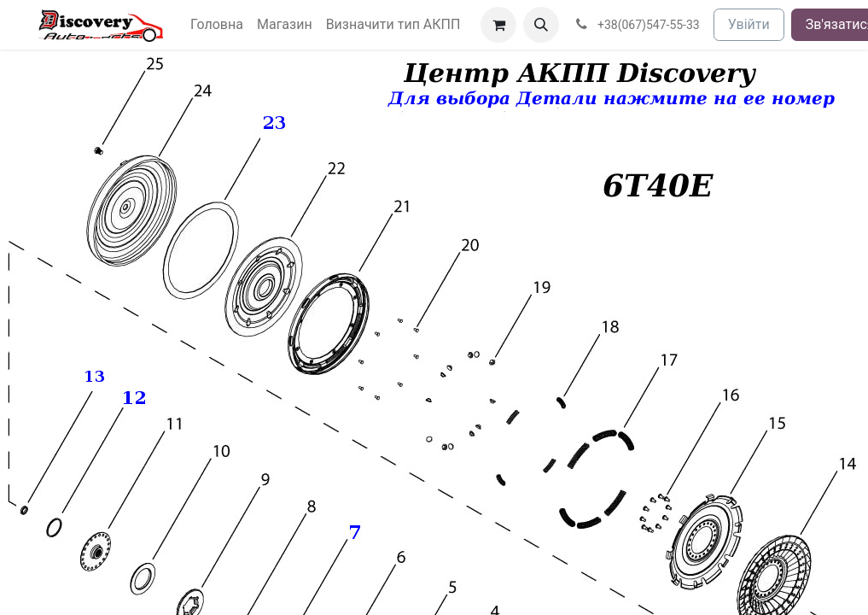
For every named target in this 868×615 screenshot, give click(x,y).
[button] (541, 25)
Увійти (749, 24)
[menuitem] (217, 25)
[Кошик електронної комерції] (498, 25)
